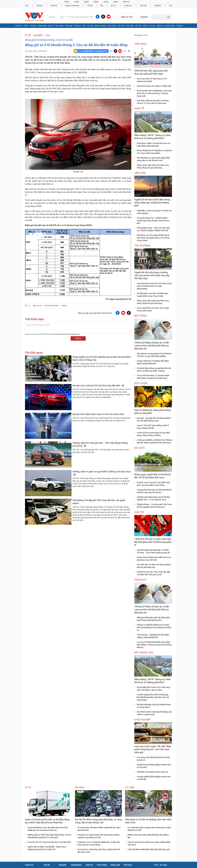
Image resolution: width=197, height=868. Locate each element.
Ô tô (48, 35)
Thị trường (59, 26)
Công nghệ (112, 26)
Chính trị (19, 26)
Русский (143, 6)
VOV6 (115, 2)
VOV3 (86, 2)
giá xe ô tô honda (52, 306)
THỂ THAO (140, 44)
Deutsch (54, 6)
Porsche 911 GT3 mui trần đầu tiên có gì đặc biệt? (49, 842)
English (144, 17)
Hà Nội (52, 17)
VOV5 (106, 2)
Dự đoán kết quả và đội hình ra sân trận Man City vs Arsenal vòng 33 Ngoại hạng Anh (154, 93)
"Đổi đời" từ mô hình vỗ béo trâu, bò (152, 772)
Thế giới (33, 26)
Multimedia (42, 26)
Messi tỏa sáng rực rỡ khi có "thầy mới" (154, 86)
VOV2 (77, 2)
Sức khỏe (121, 26)
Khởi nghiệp (142, 720)
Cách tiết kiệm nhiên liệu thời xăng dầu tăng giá (149, 849)
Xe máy (80, 787)
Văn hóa (138, 26)
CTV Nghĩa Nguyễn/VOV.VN (118, 299)
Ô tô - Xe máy (88, 26)
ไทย (170, 6)
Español (158, 6)
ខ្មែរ (102, 6)
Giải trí (146, 26)
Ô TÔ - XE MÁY (34, 35)
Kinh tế (51, 26)
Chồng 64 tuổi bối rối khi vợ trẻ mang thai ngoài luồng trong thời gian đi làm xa (154, 627)
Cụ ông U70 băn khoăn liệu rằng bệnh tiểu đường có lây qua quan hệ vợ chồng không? (154, 645)
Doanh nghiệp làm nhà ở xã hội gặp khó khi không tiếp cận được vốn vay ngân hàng (153, 697)
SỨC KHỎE (141, 383)
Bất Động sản (144, 652)
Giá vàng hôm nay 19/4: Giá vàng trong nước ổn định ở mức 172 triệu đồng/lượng (154, 286)
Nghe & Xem (129, 17)
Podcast (179, 26)
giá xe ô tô (37, 306)
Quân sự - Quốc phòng (166, 26)
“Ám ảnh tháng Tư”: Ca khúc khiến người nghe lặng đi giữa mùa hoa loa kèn (153, 221)
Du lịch (153, 26)
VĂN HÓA (140, 173)
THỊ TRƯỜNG (142, 246)
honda (64, 306)
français (40, 6)
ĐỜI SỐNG (141, 316)
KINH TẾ (139, 108)
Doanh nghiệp (100, 26)
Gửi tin (78, 338)
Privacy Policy (59, 334)
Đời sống (130, 26)
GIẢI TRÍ (139, 512)
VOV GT (126, 2)
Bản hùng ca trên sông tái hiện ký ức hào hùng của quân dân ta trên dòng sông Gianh (153, 238)
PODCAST (140, 580)
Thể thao (77, 26)
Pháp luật (69, 26)
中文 (27, 6)
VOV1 (67, 2)
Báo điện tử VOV (141, 35)
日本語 (90, 6)
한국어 (113, 6)
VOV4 (96, 2)
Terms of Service (71, 334)
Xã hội (26, 26)
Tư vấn (130, 787)
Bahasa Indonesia (72, 6)
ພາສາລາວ (128, 6)
